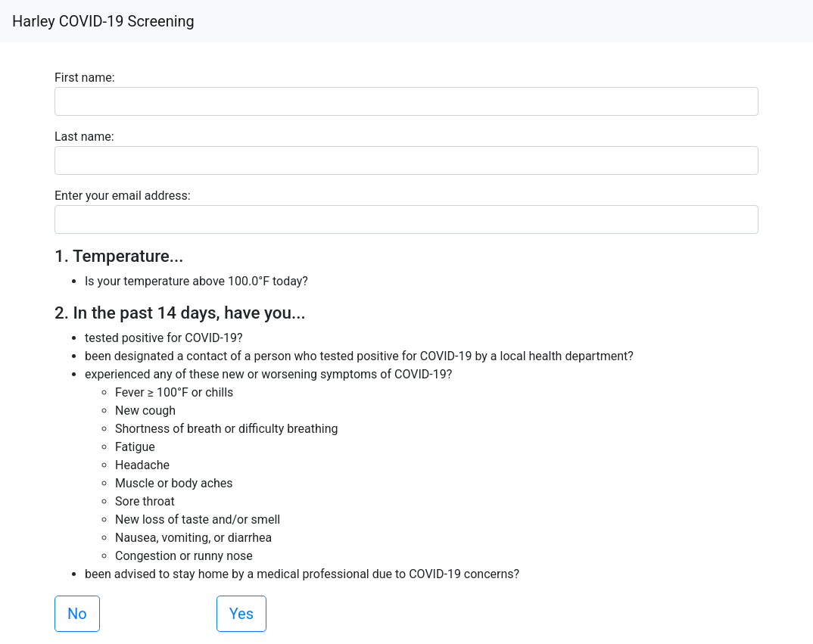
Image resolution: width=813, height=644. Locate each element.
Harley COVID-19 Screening (103, 21)
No (77, 614)
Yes (241, 614)
